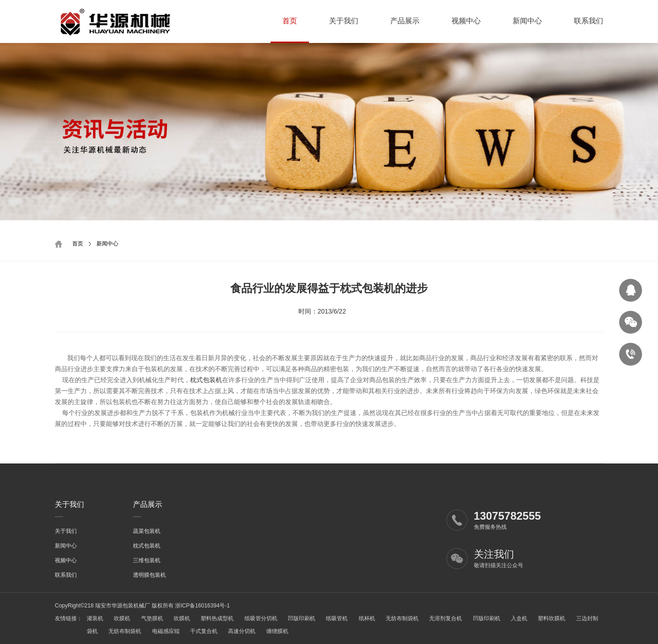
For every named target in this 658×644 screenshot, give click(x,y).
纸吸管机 (337, 618)
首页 (290, 21)
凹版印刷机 (302, 618)
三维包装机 (147, 560)
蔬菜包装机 (147, 531)
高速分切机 (242, 631)
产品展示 (405, 21)
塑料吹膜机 (552, 618)
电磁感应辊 (166, 631)
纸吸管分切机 (261, 618)
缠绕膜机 (277, 631)
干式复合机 (204, 631)
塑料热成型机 (217, 618)
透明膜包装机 (149, 575)
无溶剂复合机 (446, 618)
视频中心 (466, 21)
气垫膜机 (152, 618)
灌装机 (95, 618)
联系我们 (589, 21)
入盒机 (519, 618)
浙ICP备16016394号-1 (202, 606)
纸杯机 (367, 618)
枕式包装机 (206, 380)
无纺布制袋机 (402, 618)
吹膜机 (122, 618)
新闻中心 (527, 21)
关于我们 (344, 21)
